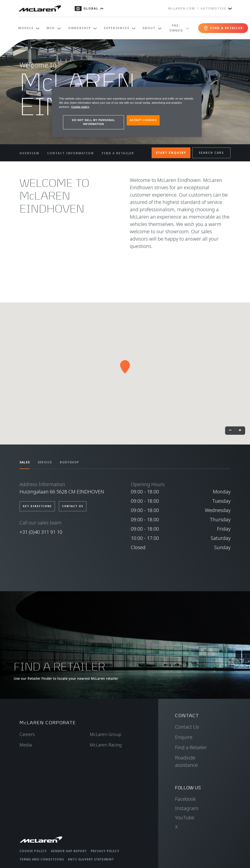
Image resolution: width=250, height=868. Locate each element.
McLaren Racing (106, 745)
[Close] (195, 93)
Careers (27, 734)
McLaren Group (106, 734)
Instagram (187, 808)
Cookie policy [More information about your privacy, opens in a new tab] (80, 107)
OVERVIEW (29, 153)
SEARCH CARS (211, 153)
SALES (25, 462)
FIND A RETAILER (118, 153)
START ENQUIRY (171, 153)
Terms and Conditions (42, 859)
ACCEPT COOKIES (143, 120)
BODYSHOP (69, 462)
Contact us (73, 506)
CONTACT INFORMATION (71, 153)
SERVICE (45, 462)
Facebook (185, 799)
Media (26, 745)
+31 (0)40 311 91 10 (41, 532)
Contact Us (187, 727)
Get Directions (37, 506)
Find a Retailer (191, 747)
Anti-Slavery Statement (91, 859)
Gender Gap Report (69, 851)
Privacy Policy (105, 851)
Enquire (184, 737)
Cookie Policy (33, 851)
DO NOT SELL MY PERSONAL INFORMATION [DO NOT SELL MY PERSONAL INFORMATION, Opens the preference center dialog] (94, 122)
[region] (127, 112)
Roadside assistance (186, 761)
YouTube (185, 818)
